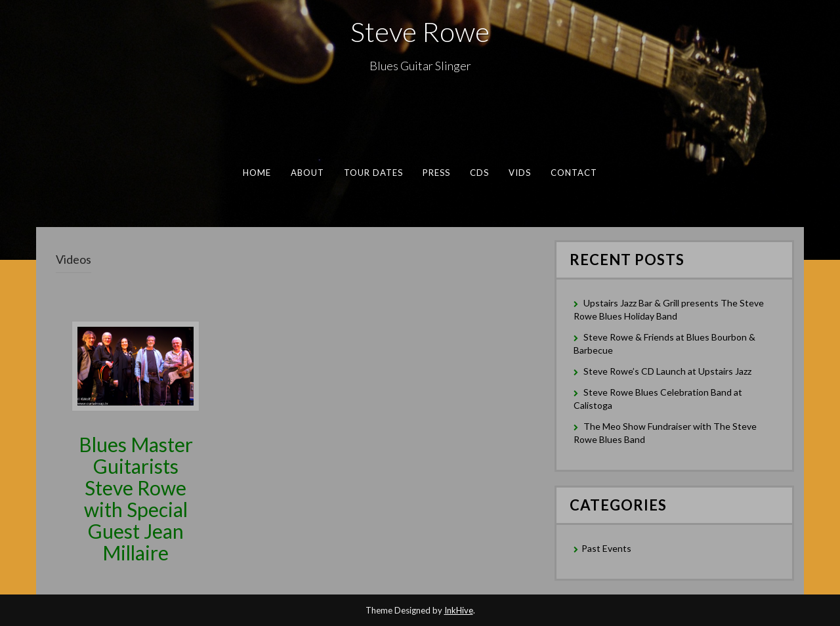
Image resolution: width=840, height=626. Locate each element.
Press (436, 173)
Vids (520, 173)
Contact (574, 173)
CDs (479, 173)
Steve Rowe (420, 31)
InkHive (459, 610)
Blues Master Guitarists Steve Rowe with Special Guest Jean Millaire (136, 498)
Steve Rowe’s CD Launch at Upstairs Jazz (667, 371)
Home (257, 173)
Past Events (606, 548)
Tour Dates (374, 173)
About (308, 173)
